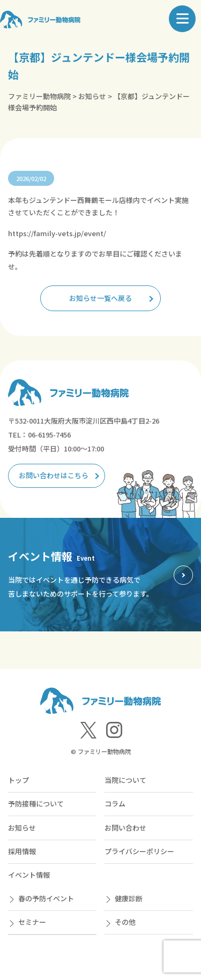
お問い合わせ (125, 828)
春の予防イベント (46, 898)
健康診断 (129, 898)
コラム (115, 804)
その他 (125, 922)
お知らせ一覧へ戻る (100, 298)
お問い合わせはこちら (54, 475)
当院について (125, 780)
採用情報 (22, 851)
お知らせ (22, 828)
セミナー (32, 922)
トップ (18, 780)
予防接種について (36, 804)
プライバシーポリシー (139, 851)
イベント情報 (29, 875)
